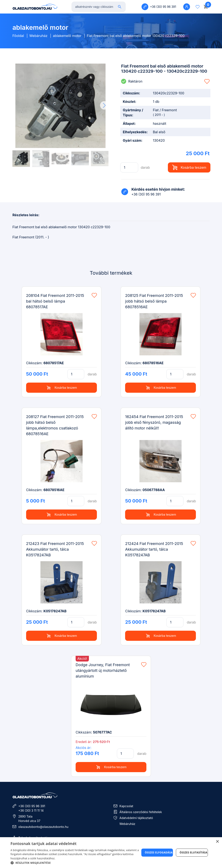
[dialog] (111, 853)
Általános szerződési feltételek (141, 812)
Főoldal (18, 36)
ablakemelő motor (67, 36)
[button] (104, 105)
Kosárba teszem (189, 167)
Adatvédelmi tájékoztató (136, 818)
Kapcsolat (126, 806)
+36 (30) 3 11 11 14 (31, 810)
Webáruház (38, 36)
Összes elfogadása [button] (159, 852)
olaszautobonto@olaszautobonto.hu (43, 827)
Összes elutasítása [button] (194, 852)
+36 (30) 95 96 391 (32, 806)
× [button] (217, 842)
